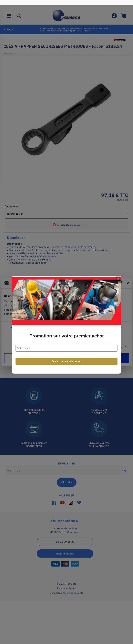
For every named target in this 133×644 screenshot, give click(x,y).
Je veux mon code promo (66, 359)
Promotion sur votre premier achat (66, 333)
